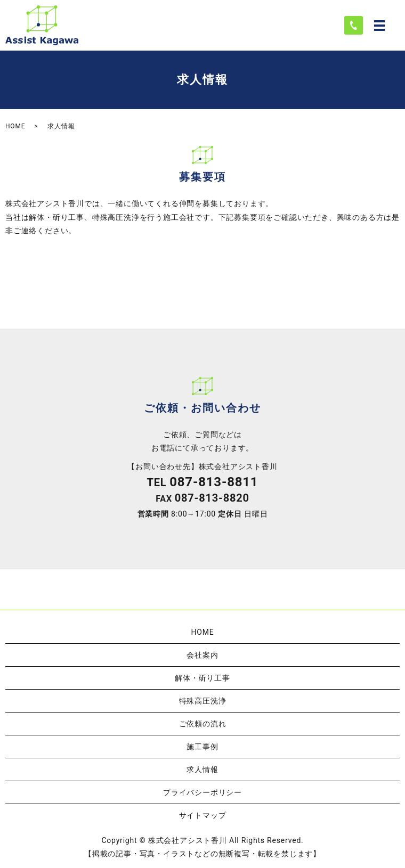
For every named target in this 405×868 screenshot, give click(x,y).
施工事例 (202, 747)
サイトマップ (203, 815)
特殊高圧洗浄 (203, 701)
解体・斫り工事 (203, 678)
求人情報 (202, 769)
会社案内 (202, 655)
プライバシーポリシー (203, 792)
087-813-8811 (214, 482)
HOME (15, 126)
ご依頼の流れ (203, 724)
